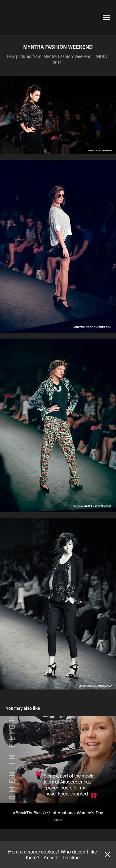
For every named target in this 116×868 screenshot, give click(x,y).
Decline (71, 857)
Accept (51, 857)
